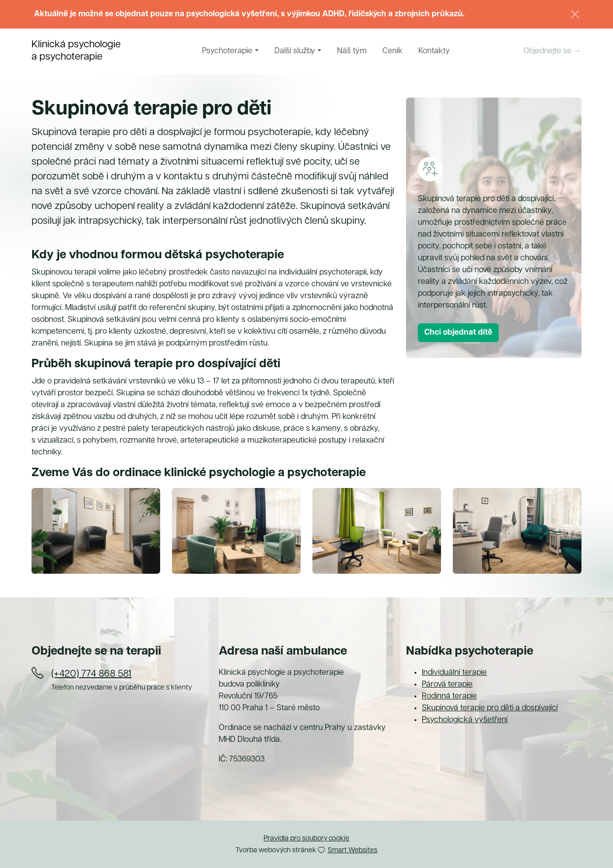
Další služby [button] (295, 51)
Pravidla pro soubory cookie (306, 839)
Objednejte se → (552, 51)
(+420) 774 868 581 (91, 674)
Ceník (392, 51)
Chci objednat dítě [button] (458, 333)
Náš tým (352, 51)
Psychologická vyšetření (465, 720)
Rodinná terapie (449, 696)
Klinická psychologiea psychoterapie (76, 51)
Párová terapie (447, 685)
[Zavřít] (575, 14)
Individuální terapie (454, 673)
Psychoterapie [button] (227, 51)
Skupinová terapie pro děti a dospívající (490, 708)
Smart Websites (353, 851)
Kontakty (434, 51)
